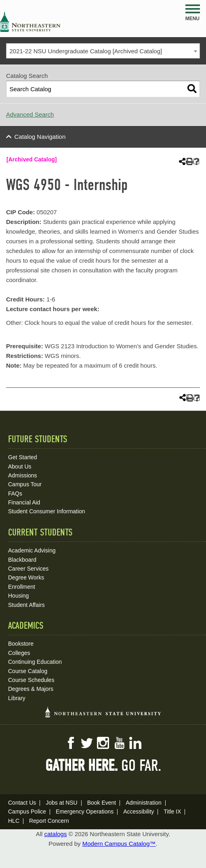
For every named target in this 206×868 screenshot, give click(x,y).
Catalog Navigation (40, 137)
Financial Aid (24, 502)
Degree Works (26, 577)
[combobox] (103, 51)
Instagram (103, 743)
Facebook (71, 743)
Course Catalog (28, 671)
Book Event (102, 803)
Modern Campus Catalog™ (119, 844)
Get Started (23, 457)
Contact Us (22, 803)
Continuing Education (35, 662)
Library (17, 698)
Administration (144, 803)
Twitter (87, 743)
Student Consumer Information (47, 511)
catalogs (56, 834)
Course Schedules (31, 680)
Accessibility (139, 812)
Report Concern (49, 821)
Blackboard (22, 560)
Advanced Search (30, 114)
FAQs (15, 494)
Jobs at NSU (62, 803)
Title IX (172, 812)
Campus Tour (25, 484)
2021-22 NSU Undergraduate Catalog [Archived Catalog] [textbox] (86, 51)
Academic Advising (32, 550)
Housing (18, 596)
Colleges (19, 653)
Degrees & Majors (31, 689)
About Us (20, 466)
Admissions (23, 475)
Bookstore (21, 644)
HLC (14, 821)
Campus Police (27, 812)
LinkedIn (135, 743)
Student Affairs (26, 605)
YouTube (119, 743)
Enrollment (22, 587)
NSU (30, 22)
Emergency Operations (85, 812)
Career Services (28, 569)
